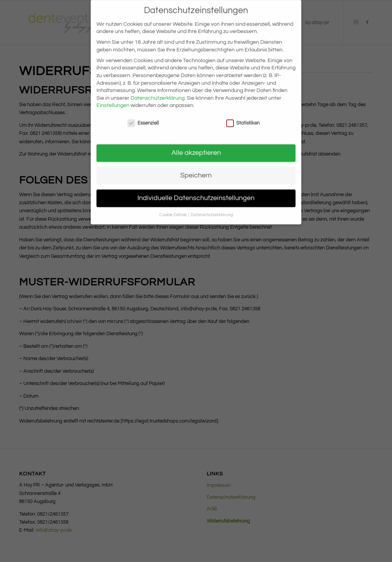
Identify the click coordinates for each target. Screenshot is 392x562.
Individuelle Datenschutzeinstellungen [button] (196, 192)
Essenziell (143, 117)
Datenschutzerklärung (158, 92)
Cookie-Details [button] (173, 208)
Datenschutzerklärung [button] (212, 208)
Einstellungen (113, 99)
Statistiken (243, 117)
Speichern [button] (196, 169)
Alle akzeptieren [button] (196, 146)
